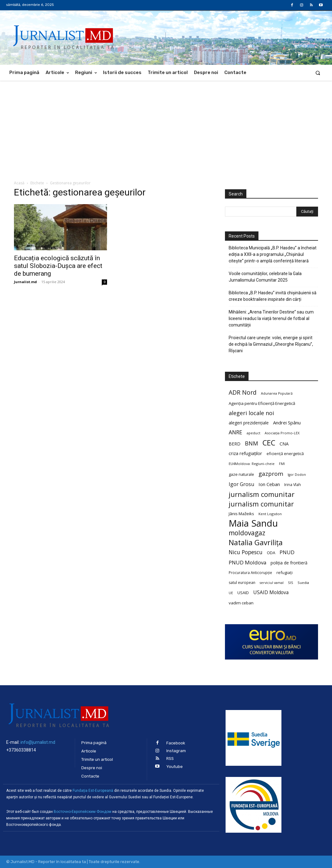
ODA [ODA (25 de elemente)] (271, 553)
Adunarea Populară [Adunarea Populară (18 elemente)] (277, 393)
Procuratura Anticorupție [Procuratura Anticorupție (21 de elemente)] (250, 572)
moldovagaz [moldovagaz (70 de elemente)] (247, 533)
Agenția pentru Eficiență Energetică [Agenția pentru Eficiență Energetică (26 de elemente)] (262, 403)
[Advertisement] (166, 127)
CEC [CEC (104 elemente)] (269, 443)
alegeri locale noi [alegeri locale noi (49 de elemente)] (251, 413)
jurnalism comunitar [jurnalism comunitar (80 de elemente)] (262, 494)
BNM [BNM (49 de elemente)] (251, 443)
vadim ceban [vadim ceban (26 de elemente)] (241, 603)
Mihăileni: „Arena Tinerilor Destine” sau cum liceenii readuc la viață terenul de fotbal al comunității (271, 318)
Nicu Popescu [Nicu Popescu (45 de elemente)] (246, 552)
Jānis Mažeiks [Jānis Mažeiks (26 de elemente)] (241, 514)
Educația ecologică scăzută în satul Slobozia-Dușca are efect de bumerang (58, 266)
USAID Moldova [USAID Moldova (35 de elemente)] (271, 592)
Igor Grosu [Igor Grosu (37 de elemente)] (241, 484)
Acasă (19, 183)
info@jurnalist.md (38, 742)
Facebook (176, 743)
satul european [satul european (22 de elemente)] (242, 583)
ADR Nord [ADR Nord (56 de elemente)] (243, 392)
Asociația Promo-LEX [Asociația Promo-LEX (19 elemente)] (282, 433)
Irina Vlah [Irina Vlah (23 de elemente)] (293, 485)
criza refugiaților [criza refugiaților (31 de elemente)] (245, 453)
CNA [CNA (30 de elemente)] (284, 444)
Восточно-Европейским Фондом (83, 812)
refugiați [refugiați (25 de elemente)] (285, 572)
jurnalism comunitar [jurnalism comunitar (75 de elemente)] (261, 504)
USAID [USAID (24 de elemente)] (243, 593)
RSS (170, 758)
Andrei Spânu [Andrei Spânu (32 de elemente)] (287, 423)
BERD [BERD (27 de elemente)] (235, 444)
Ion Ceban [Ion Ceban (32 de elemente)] (269, 484)
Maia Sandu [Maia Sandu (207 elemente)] (253, 523)
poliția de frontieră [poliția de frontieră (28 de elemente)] (289, 563)
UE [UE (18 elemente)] (231, 593)
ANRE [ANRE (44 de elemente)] (236, 432)
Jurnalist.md (25, 282)
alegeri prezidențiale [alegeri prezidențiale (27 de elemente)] (249, 423)
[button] (318, 73)
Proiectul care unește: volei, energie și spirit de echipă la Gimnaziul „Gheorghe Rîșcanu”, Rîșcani (271, 344)
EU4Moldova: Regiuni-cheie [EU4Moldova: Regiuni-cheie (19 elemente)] (252, 464)
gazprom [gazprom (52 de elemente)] (271, 473)
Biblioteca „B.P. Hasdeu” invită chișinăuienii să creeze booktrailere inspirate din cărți (273, 296)
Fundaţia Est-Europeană (93, 791)
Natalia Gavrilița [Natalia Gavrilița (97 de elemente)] (256, 543)
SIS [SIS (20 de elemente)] (291, 583)
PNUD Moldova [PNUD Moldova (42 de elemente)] (247, 562)
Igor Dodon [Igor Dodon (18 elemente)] (297, 475)
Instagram (176, 751)
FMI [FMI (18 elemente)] (282, 464)
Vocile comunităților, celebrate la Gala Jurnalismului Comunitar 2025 (265, 277)
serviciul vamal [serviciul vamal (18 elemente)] (272, 583)
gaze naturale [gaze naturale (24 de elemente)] (241, 474)
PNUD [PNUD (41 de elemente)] (287, 552)
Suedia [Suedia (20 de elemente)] (303, 583)
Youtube (175, 767)
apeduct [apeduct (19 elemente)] (253, 433)
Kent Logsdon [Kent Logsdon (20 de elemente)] (270, 514)
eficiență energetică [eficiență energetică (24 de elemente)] (285, 454)
